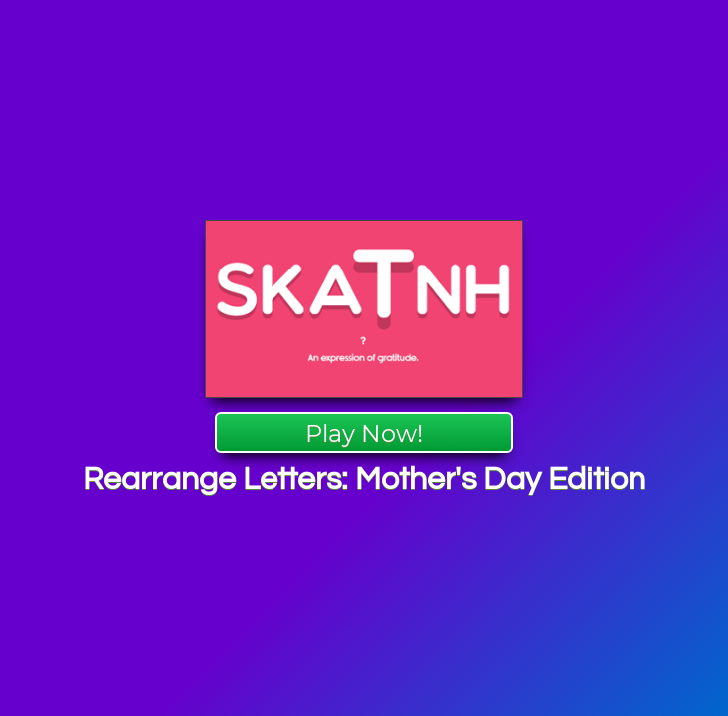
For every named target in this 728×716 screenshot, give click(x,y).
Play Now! (364, 433)
